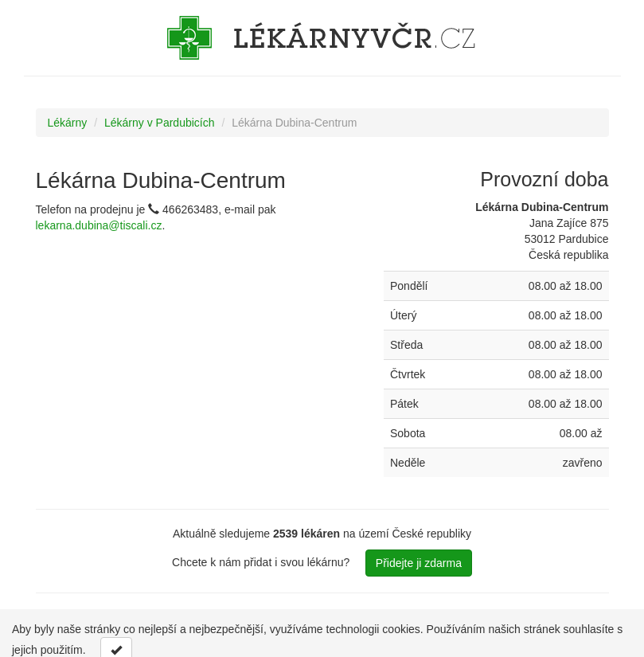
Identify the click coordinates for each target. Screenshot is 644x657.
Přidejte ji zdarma (419, 563)
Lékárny (68, 123)
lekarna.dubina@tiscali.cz (99, 225)
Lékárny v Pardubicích (160, 123)
